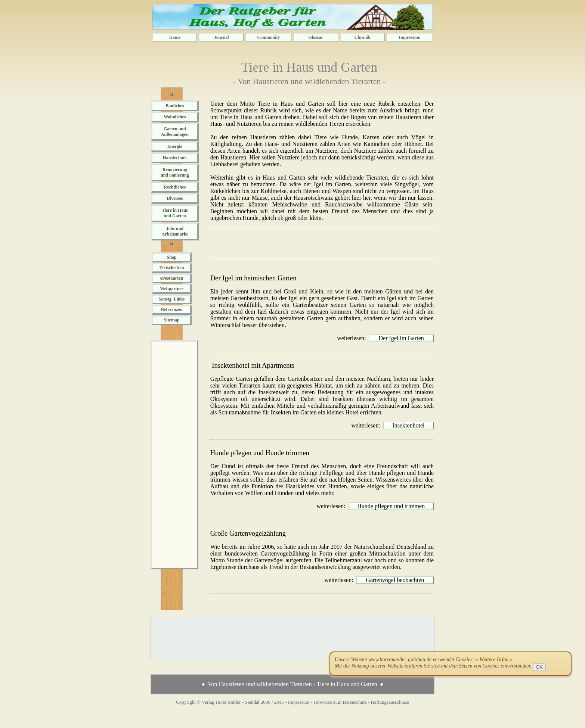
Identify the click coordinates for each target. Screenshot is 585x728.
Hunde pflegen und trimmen (391, 506)
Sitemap (172, 320)
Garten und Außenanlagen (175, 132)
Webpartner (172, 289)
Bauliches (175, 106)
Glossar (315, 37)
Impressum (410, 37)
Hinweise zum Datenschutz (340, 702)
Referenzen (172, 309)
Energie (175, 146)
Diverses (175, 198)
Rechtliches (175, 187)
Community (268, 37)
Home (175, 37)
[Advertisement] (174, 455)
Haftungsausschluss (390, 702)
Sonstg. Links (172, 299)
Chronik (363, 37)
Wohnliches (175, 117)
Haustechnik (175, 158)
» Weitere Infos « (494, 659)
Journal (222, 37)
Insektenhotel (408, 425)
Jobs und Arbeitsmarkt (175, 231)
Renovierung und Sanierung (175, 172)
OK (539, 667)
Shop (171, 257)
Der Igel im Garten (401, 338)
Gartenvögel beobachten (395, 580)
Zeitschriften (172, 268)
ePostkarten (172, 278)
